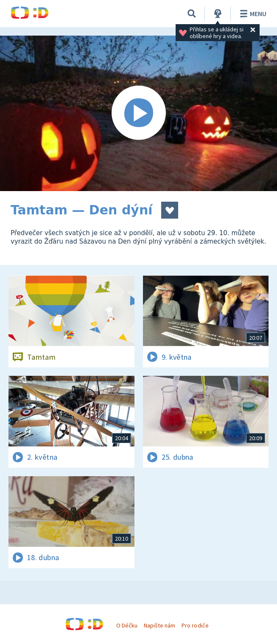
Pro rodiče (195, 625)
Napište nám (159, 625)
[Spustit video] (138, 113)
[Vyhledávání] (192, 14)
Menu (252, 14)
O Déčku (127, 625)
